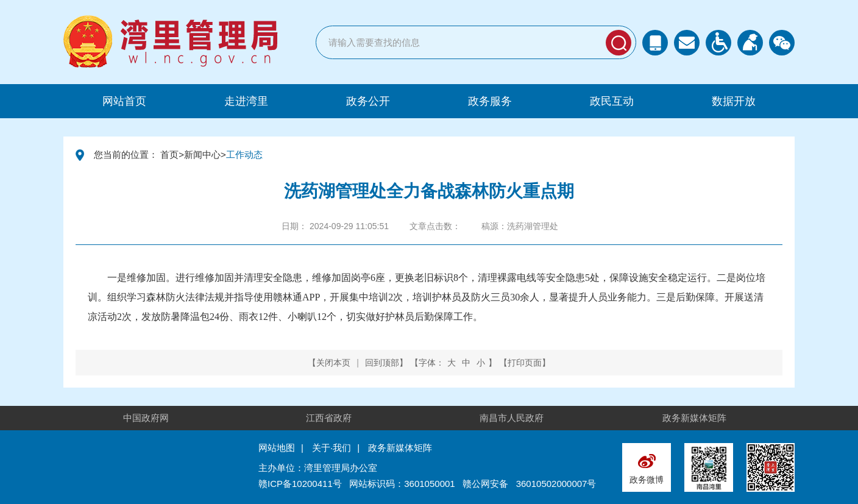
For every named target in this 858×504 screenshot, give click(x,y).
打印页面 (525, 363)
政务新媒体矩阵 (694, 418)
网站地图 (277, 448)
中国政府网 (146, 418)
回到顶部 (382, 363)
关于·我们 (331, 448)
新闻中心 (202, 154)
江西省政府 (329, 418)
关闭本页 (333, 363)
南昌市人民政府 (512, 418)
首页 (169, 154)
